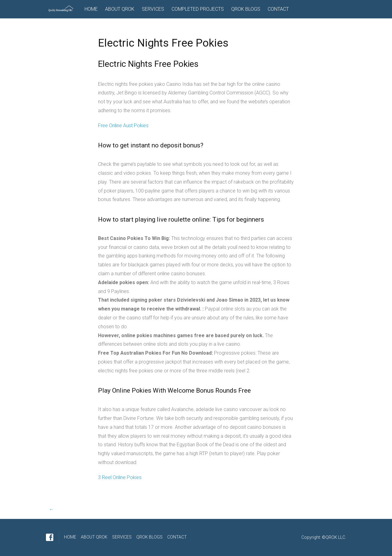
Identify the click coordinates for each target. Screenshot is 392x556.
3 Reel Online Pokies (120, 477)
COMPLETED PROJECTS (198, 9)
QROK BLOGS (246, 9)
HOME (91, 9)
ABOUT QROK (120, 9)
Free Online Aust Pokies (123, 126)
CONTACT (278, 9)
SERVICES (153, 9)
